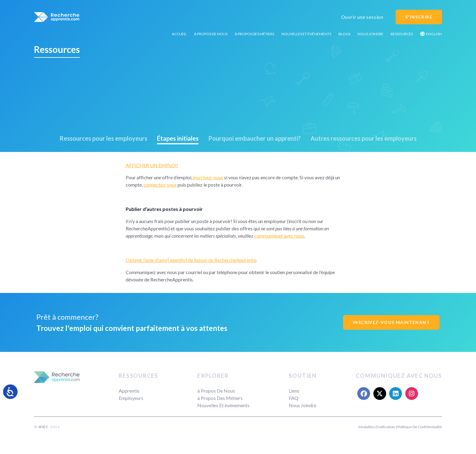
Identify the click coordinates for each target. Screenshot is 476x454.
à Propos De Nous (211, 34)
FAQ (294, 398)
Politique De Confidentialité (420, 427)
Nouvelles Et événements (306, 34)
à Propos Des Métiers (254, 34)
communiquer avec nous (279, 236)
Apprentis (129, 391)
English (431, 34)
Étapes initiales (178, 138)
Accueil (179, 34)
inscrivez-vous (208, 177)
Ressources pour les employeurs (103, 138)
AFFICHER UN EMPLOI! (152, 165)
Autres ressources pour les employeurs (364, 138)
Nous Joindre (371, 34)
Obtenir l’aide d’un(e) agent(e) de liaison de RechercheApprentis (191, 260)
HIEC (43, 427)
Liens (294, 391)
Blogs (344, 34)
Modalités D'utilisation (377, 427)
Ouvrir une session (362, 17)
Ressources (402, 34)
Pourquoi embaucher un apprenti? (255, 138)
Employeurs (131, 398)
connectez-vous (160, 185)
